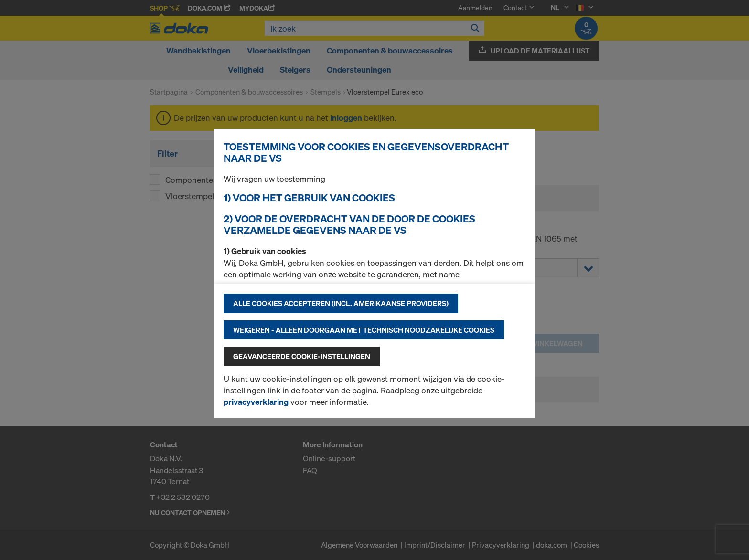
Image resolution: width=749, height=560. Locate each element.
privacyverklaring (256, 402)
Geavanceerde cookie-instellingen (302, 356)
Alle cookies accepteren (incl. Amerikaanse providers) (341, 303)
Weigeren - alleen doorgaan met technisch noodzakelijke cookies (364, 330)
